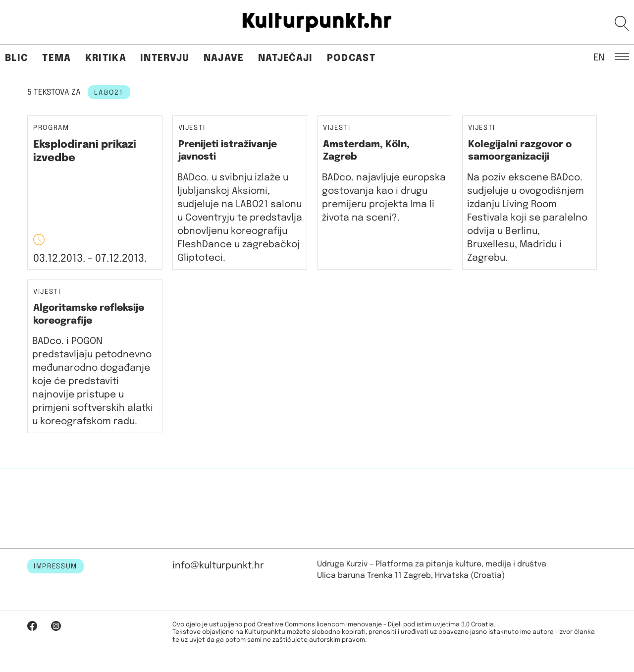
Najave (224, 58)
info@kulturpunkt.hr (218, 566)
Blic (17, 58)
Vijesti (192, 128)
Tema (56, 58)
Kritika (106, 58)
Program (51, 128)
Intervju (165, 58)
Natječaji (286, 58)
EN (599, 57)
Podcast (351, 58)
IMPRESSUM (55, 566)
